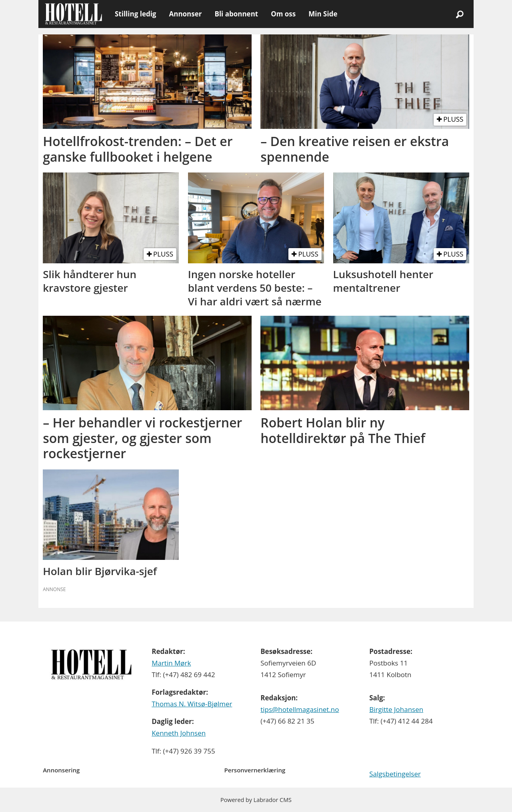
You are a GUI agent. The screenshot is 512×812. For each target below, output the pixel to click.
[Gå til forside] (73, 14)
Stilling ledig (135, 14)
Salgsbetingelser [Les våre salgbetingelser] (395, 774)
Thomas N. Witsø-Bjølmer (192, 704)
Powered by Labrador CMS (256, 800)
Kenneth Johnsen (179, 733)
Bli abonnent (236, 14)
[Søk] (460, 14)
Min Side (323, 14)
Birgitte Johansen (396, 709)
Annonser (185, 14)
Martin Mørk (171, 663)
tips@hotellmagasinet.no (300, 709)
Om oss (283, 14)
